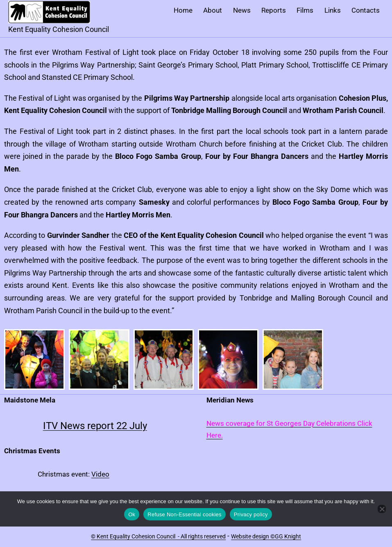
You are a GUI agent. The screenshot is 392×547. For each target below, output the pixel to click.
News (242, 10)
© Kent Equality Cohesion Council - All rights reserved (158, 536)
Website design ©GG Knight (266, 536)
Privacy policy (251, 514)
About (213, 10)
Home (183, 10)
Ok (132, 514)
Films (305, 10)
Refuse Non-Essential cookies (184, 514)
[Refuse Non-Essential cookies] (382, 509)
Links (333, 10)
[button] (34, 359)
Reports (274, 10)
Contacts (366, 10)
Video (100, 474)
